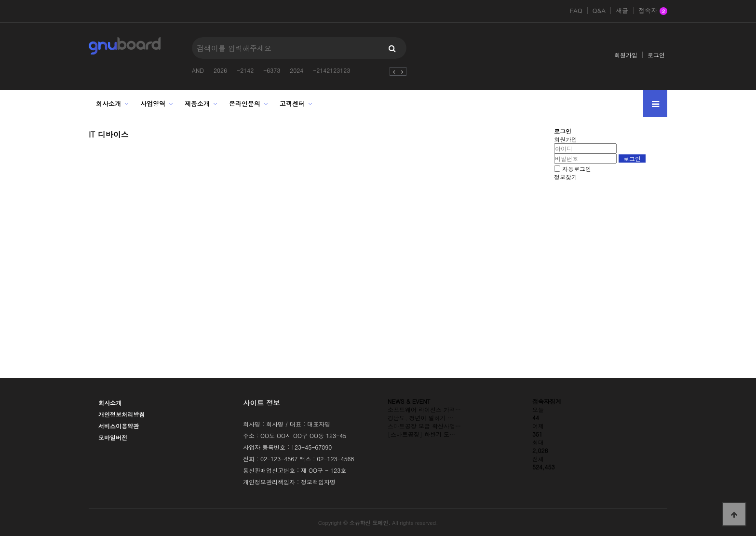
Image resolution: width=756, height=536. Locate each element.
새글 (622, 11)
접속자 (653, 11)
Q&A (599, 11)
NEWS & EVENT (409, 401)
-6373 (272, 70)
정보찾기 (566, 177)
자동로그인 (577, 169)
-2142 (245, 70)
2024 (297, 70)
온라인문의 (245, 103)
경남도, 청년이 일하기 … (421, 418)
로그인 (656, 55)
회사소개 (108, 103)
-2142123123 (331, 70)
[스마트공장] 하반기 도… (421, 434)
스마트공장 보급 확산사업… (424, 426)
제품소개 (197, 103)
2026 (220, 70)
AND (198, 70)
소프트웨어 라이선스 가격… (424, 409)
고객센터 (292, 103)
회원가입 (626, 55)
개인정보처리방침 (121, 414)
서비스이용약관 (119, 426)
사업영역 (153, 103)
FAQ (576, 11)
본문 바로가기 (0, 0)
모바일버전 (113, 437)
